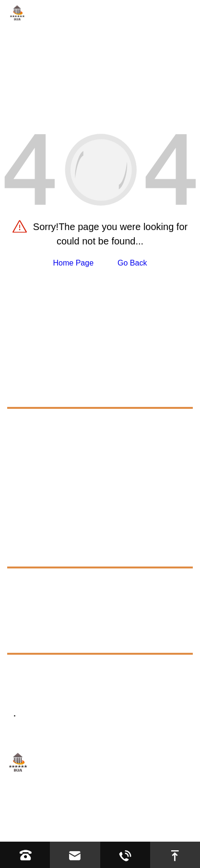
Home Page (74, 263)
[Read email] (75, 855)
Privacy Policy (137, 816)
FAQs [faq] (26, 582)
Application (32, 532)
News (19, 619)
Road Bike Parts (44, 439)
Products (29, 394)
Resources (31, 554)
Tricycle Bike (38, 457)
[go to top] (175, 855)
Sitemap (93, 816)
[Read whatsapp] (125, 855)
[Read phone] (25, 855)
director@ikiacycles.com (92, 694)
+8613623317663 (72, 670)
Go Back (132, 263)
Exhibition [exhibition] (33, 599)
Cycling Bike (37, 422)
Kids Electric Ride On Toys (61, 491)
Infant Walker (39, 474)
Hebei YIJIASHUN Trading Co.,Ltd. (129, 803)
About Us (27, 511)
